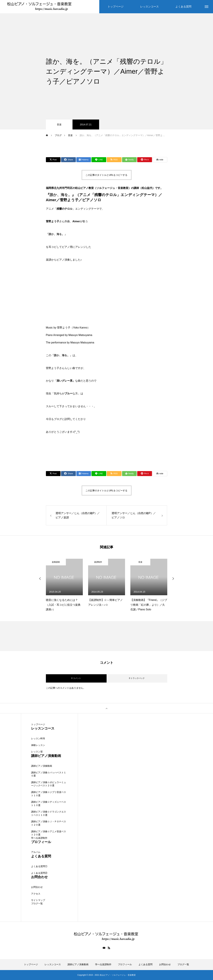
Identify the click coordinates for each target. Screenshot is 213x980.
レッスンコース (53, 964)
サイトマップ (38, 900)
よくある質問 (145, 964)
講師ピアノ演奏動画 (42, 766)
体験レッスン (38, 745)
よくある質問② (39, 873)
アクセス (36, 894)
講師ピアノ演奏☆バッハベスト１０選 (49, 774)
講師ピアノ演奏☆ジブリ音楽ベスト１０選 (49, 794)
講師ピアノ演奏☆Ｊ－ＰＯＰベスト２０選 (49, 823)
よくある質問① (39, 866)
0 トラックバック (137, 678)
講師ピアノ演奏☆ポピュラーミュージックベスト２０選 (49, 784)
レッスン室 (37, 752)
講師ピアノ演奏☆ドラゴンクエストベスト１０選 (49, 814)
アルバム (36, 852)
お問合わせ (37, 887)
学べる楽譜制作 (39, 838)
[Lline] (99, 160)
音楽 (59, 124)
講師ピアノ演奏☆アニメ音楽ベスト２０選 (49, 833)
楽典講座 (56, 562)
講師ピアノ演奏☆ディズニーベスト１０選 (49, 804)
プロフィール (125, 964)
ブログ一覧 (37, 903)
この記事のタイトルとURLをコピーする (106, 175)
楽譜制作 (98, 562)
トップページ (38, 724)
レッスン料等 (38, 739)
